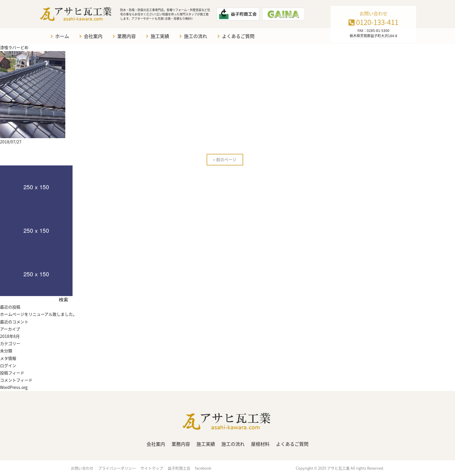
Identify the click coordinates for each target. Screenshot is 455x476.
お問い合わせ (82, 468)
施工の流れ (196, 36)
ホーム (62, 36)
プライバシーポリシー (117, 468)
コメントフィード (16, 380)
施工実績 (160, 36)
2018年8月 (10, 336)
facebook (203, 468)
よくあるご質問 (238, 36)
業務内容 (127, 36)
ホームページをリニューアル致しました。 (38, 314)
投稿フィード (12, 373)
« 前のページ (225, 159)
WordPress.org (14, 387)
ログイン (8, 365)
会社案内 (93, 36)
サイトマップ (152, 468)
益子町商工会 (179, 468)
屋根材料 (260, 444)
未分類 (6, 351)
